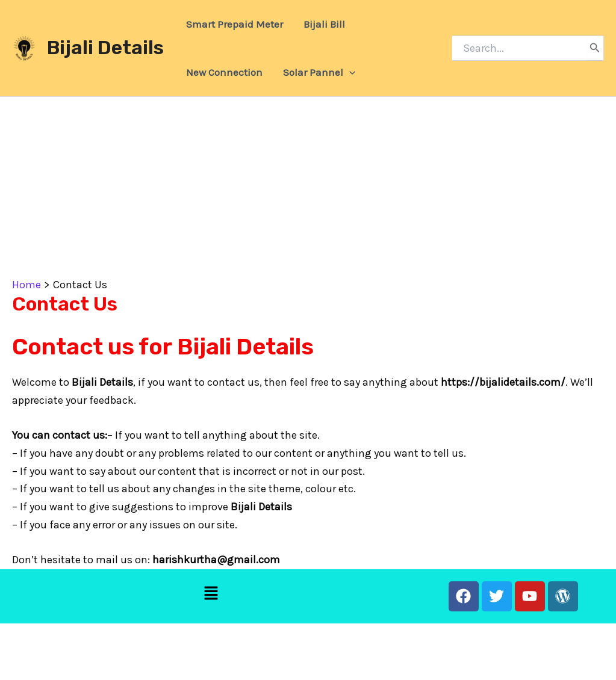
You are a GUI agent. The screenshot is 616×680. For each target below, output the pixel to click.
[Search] (595, 48)
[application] (349, 72)
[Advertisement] (308, 187)
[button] (211, 595)
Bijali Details (105, 48)
